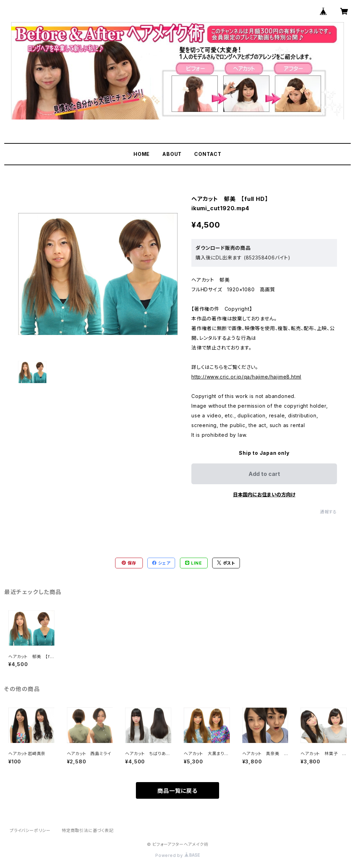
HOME (142, 154)
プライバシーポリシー (30, 830)
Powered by (177, 855)
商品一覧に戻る (177, 791)
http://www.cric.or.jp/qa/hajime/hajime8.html (246, 377)
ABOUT (172, 154)
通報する (328, 512)
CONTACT (208, 154)
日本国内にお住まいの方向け (264, 494)
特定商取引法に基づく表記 (88, 830)
